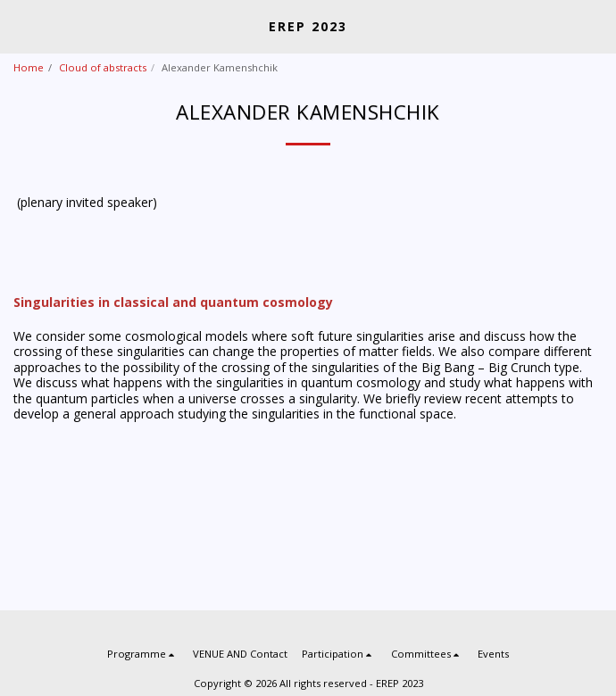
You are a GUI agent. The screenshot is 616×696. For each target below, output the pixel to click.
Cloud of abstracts (103, 67)
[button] (20, 25)
